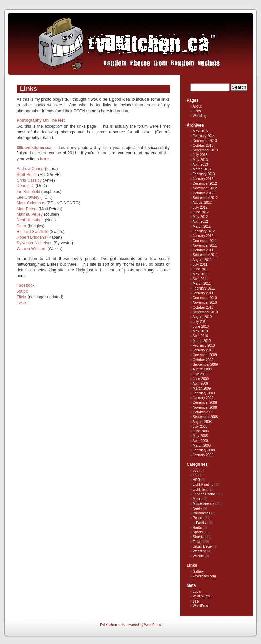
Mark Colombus (31, 203)
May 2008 (200, 436)
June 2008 (201, 431)
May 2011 (200, 274)
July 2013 (200, 155)
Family (201, 523)
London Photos (204, 494)
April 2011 (200, 279)
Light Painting (203, 485)
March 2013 (202, 169)
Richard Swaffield (32, 232)
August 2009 (202, 369)
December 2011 (205, 241)
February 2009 (204, 393)
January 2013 (203, 179)
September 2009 (205, 365)
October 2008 (203, 412)
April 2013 (200, 164)
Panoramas (201, 513)
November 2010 (205, 303)
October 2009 (203, 360)
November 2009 (205, 355)
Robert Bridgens (31, 237)
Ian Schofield (28, 192)
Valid (203, 596)
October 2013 (203, 145)
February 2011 (204, 288)
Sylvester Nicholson (34, 243)
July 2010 (200, 322)
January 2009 (203, 398)
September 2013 (205, 150)
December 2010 (205, 298)
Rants (197, 527)
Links (197, 111)
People (198, 518)
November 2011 (205, 245)
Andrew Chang (30, 169)
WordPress (201, 606)
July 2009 (200, 374)
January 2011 (203, 293)
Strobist (198, 537)
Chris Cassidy (29, 180)
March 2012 (202, 226)
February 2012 (204, 231)
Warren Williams (31, 249)
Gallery (198, 571)
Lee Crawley (28, 197)
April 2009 (200, 384)
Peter (22, 226)
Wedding (199, 116)
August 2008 (202, 422)
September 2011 (205, 255)
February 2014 (204, 136)
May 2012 (200, 217)
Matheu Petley (30, 214)
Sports (198, 532)
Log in (197, 591)
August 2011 (202, 260)
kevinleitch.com (204, 576)
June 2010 (201, 326)
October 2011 (203, 250)
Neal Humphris (30, 220)
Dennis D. (26, 186)
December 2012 (205, 184)
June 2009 (201, 379)
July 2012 (200, 207)
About (197, 106)
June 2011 (201, 269)
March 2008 (202, 445)
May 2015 (200, 131)
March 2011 (202, 284)
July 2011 (200, 265)
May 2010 (200, 331)
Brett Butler (27, 175)
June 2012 (201, 212)
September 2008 (205, 417)
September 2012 (205, 198)
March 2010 (202, 341)
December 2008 (205, 403)
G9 (195, 475)
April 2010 (200, 336)
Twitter (23, 303)
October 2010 (203, 307)
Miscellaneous (203, 504)
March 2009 (202, 388)
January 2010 (203, 350)
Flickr (22, 297)
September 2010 (205, 312)
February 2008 (204, 450)
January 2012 (203, 236)
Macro (197, 499)
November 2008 (205, 407)
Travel (197, 542)
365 (196, 470)
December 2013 (205, 141)
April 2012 (200, 222)
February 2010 (204, 345)
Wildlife (198, 556)
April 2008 (200, 441)
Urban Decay (203, 547)
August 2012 (202, 203)
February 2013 (204, 174)
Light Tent (200, 489)
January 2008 (203, 455)
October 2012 (203, 193)
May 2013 (200, 160)
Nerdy (197, 508)
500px (22, 291)
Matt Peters (27, 209)
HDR (196, 480)
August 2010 (202, 317)
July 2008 (200, 426)
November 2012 (205, 188)
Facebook (26, 285)
